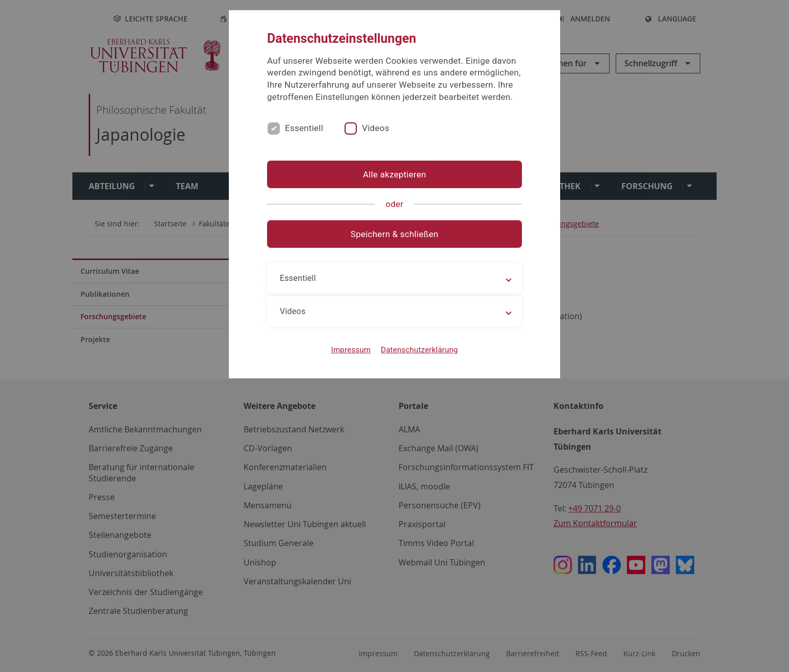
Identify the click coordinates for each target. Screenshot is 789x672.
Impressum (351, 350)
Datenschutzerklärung (419, 350)
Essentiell (304, 128)
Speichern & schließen (394, 234)
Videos (376, 128)
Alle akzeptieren (394, 174)
